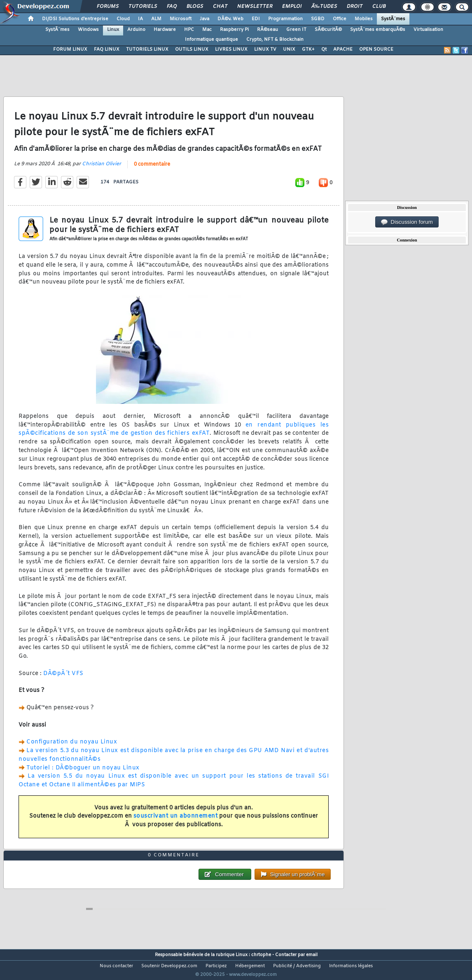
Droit (355, 7)
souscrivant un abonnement (176, 822)
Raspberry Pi (234, 30)
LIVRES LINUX (231, 49)
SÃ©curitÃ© (328, 30)
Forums (108, 7)
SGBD (318, 19)
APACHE (343, 49)
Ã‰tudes (324, 7)
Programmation (285, 19)
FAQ (172, 7)
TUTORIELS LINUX (147, 49)
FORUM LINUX (70, 49)
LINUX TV (265, 49)
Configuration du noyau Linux (72, 747)
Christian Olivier (102, 169)
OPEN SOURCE (376, 49)
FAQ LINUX (107, 49)
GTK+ (308, 49)
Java (204, 19)
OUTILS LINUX (192, 49)
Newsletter (255, 7)
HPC (189, 30)
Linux (113, 30)
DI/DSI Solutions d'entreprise (75, 19)
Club (379, 7)
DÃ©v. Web (230, 19)
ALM (156, 19)
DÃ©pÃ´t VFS (63, 679)
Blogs (195, 7)
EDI (256, 19)
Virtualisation (428, 30)
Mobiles (364, 19)
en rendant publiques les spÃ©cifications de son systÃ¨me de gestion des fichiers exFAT (174, 434)
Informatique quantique (211, 40)
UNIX (289, 49)
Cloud (123, 19)
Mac (207, 30)
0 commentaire (152, 170)
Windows (88, 30)
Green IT (296, 30)
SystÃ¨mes (393, 19)
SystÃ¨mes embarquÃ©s (378, 30)
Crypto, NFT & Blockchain (275, 40)
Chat (220, 7)
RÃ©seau (268, 30)
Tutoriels (143, 7)
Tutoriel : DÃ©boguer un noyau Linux (83, 773)
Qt (324, 49)
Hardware (165, 30)
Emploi (292, 7)
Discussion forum (407, 222)
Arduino (136, 30)
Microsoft (181, 19)
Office (340, 19)
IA (140, 19)
